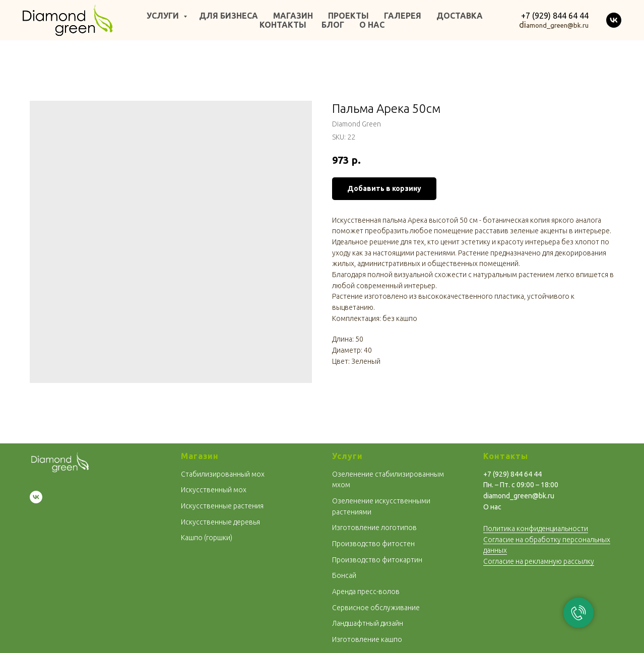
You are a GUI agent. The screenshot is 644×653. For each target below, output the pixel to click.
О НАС (372, 25)
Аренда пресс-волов (366, 592)
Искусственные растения (222, 506)
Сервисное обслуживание (376, 608)
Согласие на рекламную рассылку (539, 561)
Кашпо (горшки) (207, 538)
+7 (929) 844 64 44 (555, 16)
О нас (492, 507)
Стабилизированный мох (223, 474)
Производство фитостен (373, 544)
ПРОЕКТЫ (348, 16)
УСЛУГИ (164, 16)
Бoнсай (344, 575)
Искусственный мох (214, 490)
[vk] (614, 20)
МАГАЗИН (293, 16)
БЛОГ (333, 25)
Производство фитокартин (377, 560)
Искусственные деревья (220, 522)
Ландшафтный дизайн (368, 623)
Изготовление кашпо (367, 639)
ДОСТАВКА (460, 16)
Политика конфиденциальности (536, 529)
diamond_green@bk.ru (519, 496)
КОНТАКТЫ (283, 25)
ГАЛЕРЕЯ (403, 16)
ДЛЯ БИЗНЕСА (229, 16)
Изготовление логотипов (374, 528)
